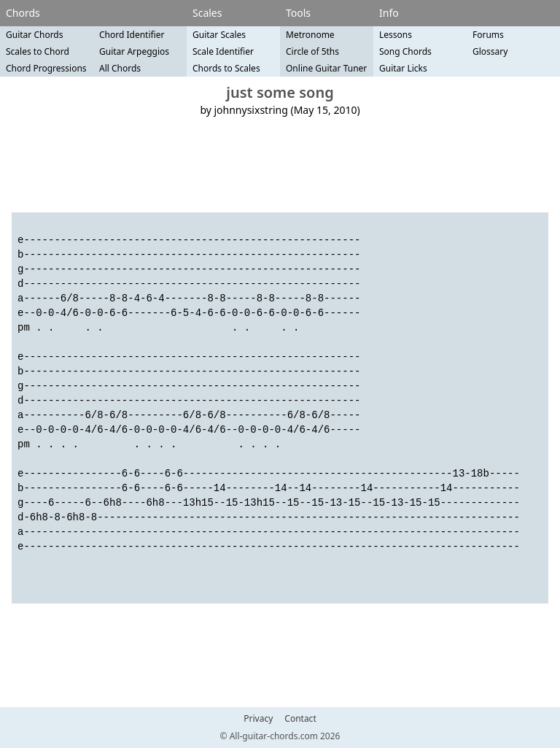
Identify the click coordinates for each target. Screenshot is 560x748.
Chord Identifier (132, 35)
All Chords (120, 68)
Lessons (396, 35)
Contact (300, 719)
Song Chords (405, 51)
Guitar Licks (403, 68)
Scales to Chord (38, 51)
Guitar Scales (219, 35)
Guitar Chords (35, 35)
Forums (488, 35)
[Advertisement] (280, 165)
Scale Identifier (223, 51)
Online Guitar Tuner (326, 68)
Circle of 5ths (312, 51)
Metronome (310, 35)
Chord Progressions (46, 68)
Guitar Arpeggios (134, 51)
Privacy (258, 719)
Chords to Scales (226, 68)
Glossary (490, 51)
